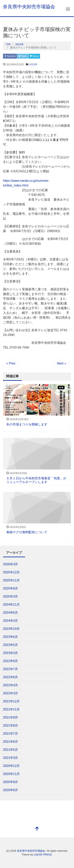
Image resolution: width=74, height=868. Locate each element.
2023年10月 (11, 629)
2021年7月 (11, 734)
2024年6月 (11, 613)
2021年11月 (11, 709)
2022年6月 (11, 677)
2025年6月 (11, 588)
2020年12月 (11, 766)
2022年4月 (11, 685)
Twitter (23, 56)
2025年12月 (11, 572)
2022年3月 (11, 693)
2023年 (33, 64)
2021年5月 (11, 750)
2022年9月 (11, 661)
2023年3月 (11, 653)
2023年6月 (11, 637)
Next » (62, 363)
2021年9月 (11, 717)
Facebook (10, 56)
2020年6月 (11, 790)
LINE (57, 56)
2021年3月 (11, 758)
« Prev (11, 363)
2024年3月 (11, 621)
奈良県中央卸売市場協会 (29, 7)
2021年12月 (11, 701)
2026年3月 (11, 564)
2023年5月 (11, 645)
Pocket (46, 56)
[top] (37, 829)
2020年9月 (11, 782)
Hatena (34, 56)
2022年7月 (11, 669)
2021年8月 (11, 725)
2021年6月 (11, 742)
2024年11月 (11, 605)
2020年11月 (11, 774)
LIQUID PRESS (43, 855)
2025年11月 (11, 580)
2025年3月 (11, 596)
